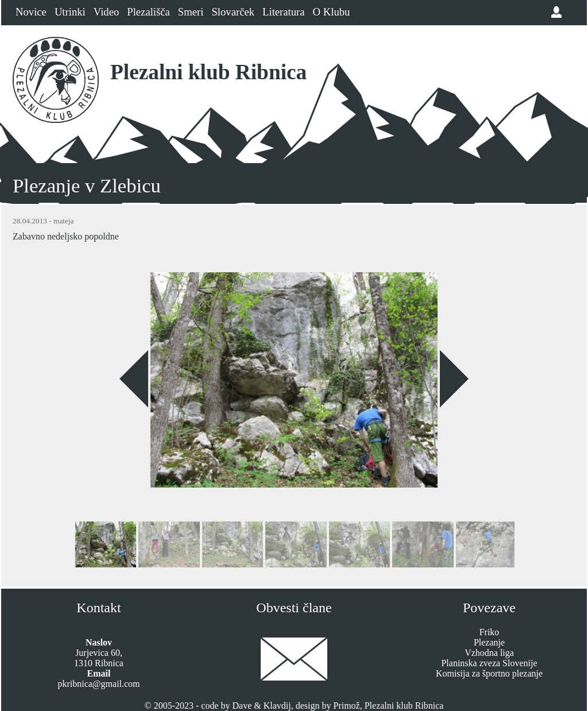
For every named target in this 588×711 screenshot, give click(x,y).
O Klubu (332, 12)
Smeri (191, 12)
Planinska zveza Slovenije (489, 663)
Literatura (284, 12)
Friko (490, 632)
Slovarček (233, 12)
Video (106, 12)
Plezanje (489, 642)
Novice (31, 12)
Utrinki (70, 12)
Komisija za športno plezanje (489, 673)
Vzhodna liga (489, 653)
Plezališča (148, 12)
